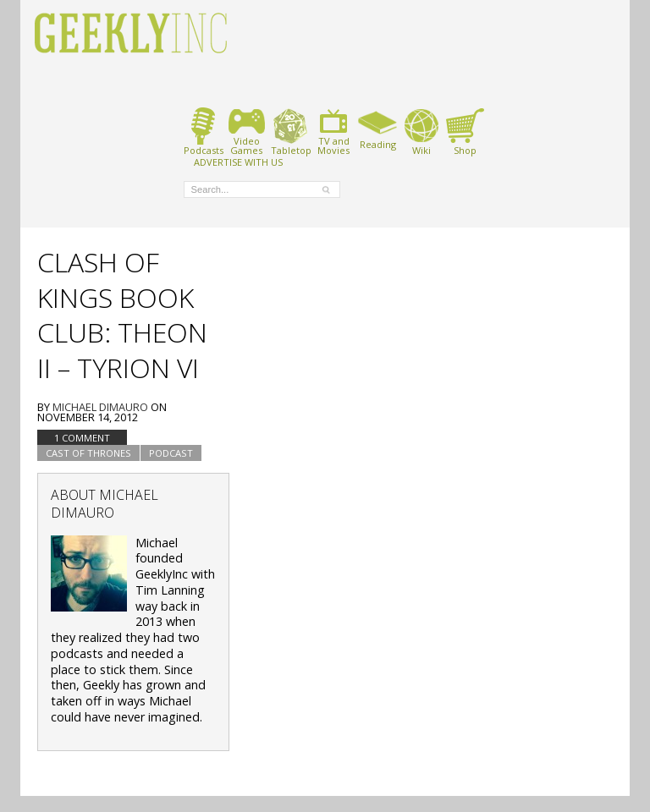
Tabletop (291, 132)
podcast (171, 453)
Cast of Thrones (88, 453)
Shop (465, 132)
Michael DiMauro (100, 407)
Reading (378, 129)
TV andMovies (333, 132)
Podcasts (204, 132)
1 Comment (82, 438)
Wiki (421, 132)
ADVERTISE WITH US (238, 162)
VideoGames (247, 132)
